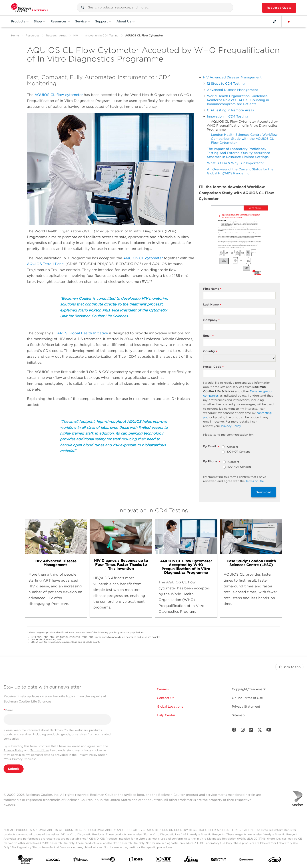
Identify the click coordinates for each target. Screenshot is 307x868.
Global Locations (170, 706)
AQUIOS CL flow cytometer (59, 95)
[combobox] (155, 7)
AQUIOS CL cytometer (143, 258)
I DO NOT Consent (238, 452)
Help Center (166, 715)
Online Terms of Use (247, 698)
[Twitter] (260, 731)
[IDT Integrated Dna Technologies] (164, 860)
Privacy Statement (246, 706)
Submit (14, 769)
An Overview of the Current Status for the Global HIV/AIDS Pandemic (240, 171)
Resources (32, 35)
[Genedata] (108, 860)
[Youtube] (269, 731)
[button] (82, 7)
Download (263, 492)
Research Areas (56, 35)
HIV (76, 35)
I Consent (232, 447)
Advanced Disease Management (233, 90)
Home (15, 35)
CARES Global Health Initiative (81, 333)
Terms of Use (40, 750)
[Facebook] (234, 731)
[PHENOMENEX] (246, 860)
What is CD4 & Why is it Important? (235, 163)
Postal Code (214, 367)
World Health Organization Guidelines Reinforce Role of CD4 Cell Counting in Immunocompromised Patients (238, 100)
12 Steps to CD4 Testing (226, 83)
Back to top (289, 667)
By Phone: (212, 462)
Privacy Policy (13, 750)
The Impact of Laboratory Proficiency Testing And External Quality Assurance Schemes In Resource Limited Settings (239, 153)
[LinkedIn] (251, 731)
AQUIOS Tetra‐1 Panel (46, 264)
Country (210, 351)
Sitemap (238, 715)
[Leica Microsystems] (191, 860)
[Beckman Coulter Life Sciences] (29, 8)
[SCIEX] (274, 860)
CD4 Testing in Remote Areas (230, 110)
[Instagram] (243, 731)
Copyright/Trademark (249, 689)
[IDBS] (136, 860)
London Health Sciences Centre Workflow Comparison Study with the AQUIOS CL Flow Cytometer (244, 139)
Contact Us (166, 698)
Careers (163, 689)
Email (209, 336)
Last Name (212, 305)
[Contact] (274, 21)
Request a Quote (279, 8)
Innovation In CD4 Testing (102, 35)
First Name (212, 289)
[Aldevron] (81, 860)
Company (212, 320)
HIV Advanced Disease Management (232, 77)
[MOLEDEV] (219, 860)
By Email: (211, 446)
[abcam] (53, 860)
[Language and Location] (289, 21)
